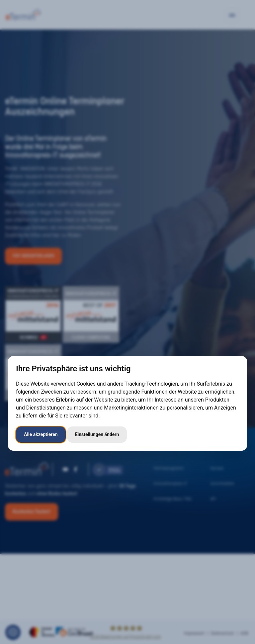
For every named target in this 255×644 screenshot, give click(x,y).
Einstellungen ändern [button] (97, 434)
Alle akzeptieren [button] (41, 434)
